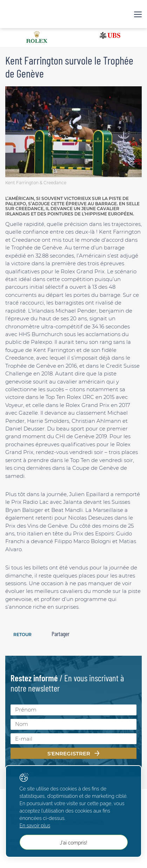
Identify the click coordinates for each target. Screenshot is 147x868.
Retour (22, 635)
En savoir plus (35, 826)
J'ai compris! (73, 843)
